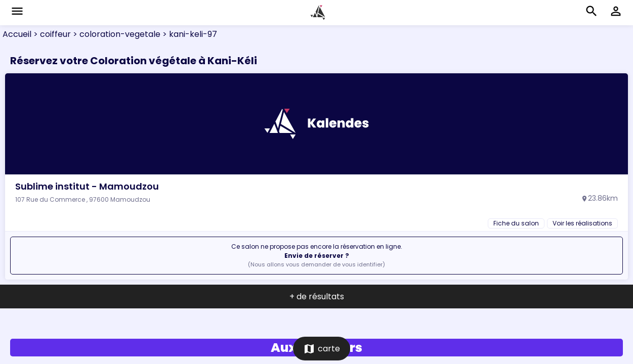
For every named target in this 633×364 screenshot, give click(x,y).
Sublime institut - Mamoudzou (87, 186)
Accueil (17, 34)
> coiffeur (51, 34)
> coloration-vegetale (116, 34)
